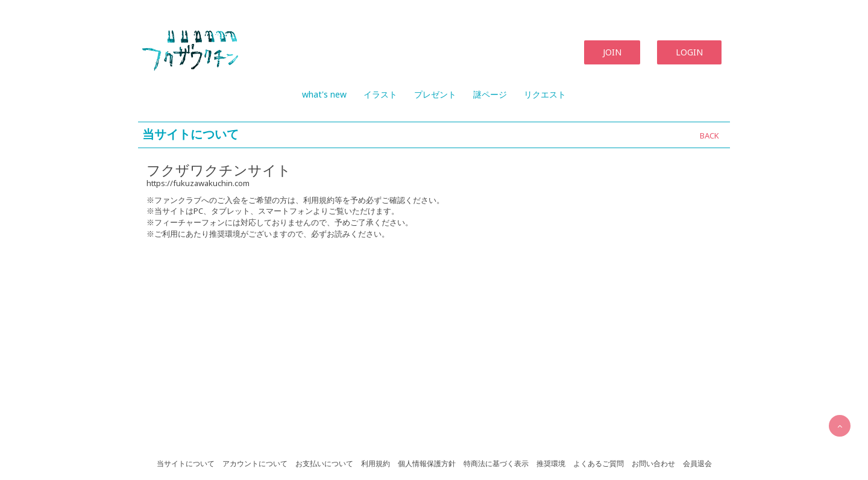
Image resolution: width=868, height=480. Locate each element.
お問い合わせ (653, 463)
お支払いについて (324, 463)
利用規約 (376, 463)
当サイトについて (186, 463)
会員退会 (697, 463)
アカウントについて (255, 463)
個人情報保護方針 (427, 463)
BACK (709, 136)
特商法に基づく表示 (496, 463)
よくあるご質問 (599, 463)
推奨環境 (551, 463)
